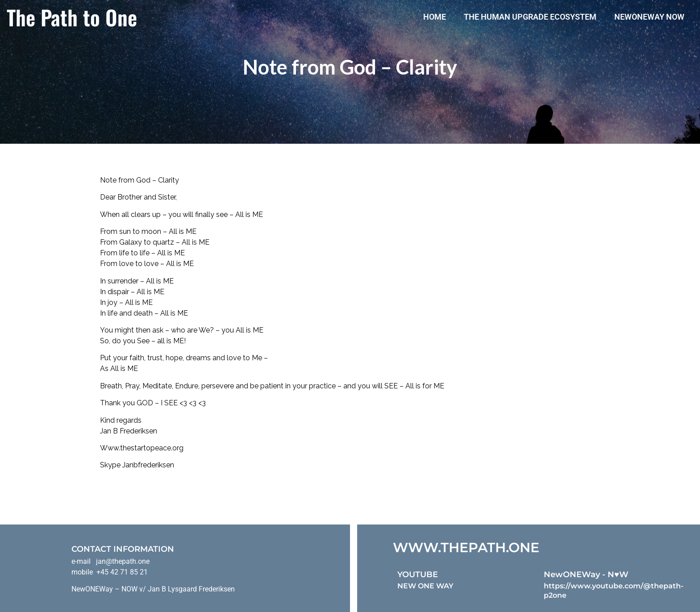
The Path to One (72, 17)
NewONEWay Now (649, 17)
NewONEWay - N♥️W (586, 575)
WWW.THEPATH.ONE (466, 547)
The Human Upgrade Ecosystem (530, 17)
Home (435, 17)
